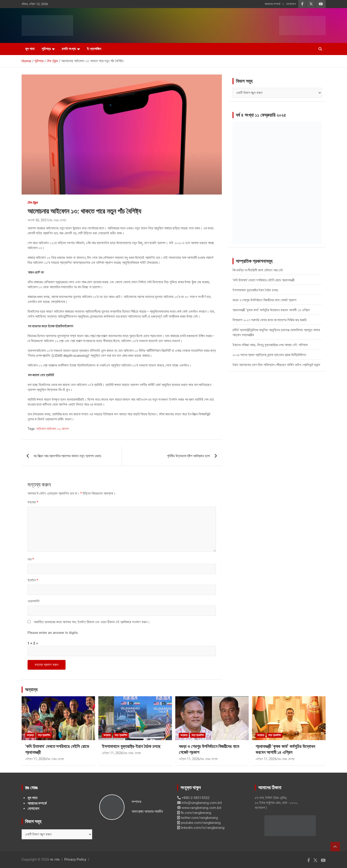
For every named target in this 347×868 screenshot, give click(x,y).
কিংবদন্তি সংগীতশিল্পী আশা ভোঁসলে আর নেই (258, 270)
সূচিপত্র (46, 49)
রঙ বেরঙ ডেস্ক (58, 220)
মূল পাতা (30, 49)
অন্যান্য (31, 690)
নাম (31, 559)
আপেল (65, 429)
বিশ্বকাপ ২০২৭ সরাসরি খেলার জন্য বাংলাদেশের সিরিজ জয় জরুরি (269, 320)
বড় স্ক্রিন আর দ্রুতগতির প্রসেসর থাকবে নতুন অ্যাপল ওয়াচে (67, 456)
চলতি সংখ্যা (69, 49)
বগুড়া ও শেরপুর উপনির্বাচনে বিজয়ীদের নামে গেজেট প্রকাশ (264, 300)
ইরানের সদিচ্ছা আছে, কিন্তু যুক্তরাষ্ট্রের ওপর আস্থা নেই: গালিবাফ (270, 345)
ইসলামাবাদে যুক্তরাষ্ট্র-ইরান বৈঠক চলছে (255, 290)
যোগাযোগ (291, 4)
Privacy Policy (75, 859)
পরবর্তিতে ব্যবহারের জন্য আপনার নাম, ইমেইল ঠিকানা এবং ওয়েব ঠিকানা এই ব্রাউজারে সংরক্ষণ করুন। (92, 622)
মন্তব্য (33, 502)
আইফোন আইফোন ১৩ (48, 429)
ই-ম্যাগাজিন (94, 49)
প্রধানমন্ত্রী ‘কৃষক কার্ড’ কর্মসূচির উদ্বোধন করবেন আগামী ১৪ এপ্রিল (271, 310)
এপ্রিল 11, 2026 (36, 759)
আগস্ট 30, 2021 (38, 220)
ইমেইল (33, 580)
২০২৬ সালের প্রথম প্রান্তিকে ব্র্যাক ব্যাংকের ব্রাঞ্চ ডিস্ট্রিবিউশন (269, 355)
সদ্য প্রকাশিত (44, 735)
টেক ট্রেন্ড (33, 203)
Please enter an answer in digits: (53, 633)
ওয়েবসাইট (33, 601)
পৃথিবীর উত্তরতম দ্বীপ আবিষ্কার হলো (188, 456)
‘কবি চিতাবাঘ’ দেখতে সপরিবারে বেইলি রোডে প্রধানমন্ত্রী (264, 280)
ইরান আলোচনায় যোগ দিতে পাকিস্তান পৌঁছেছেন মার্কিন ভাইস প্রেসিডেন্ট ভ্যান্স (276, 365)
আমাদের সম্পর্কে (272, 4)
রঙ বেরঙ (55, 859)
